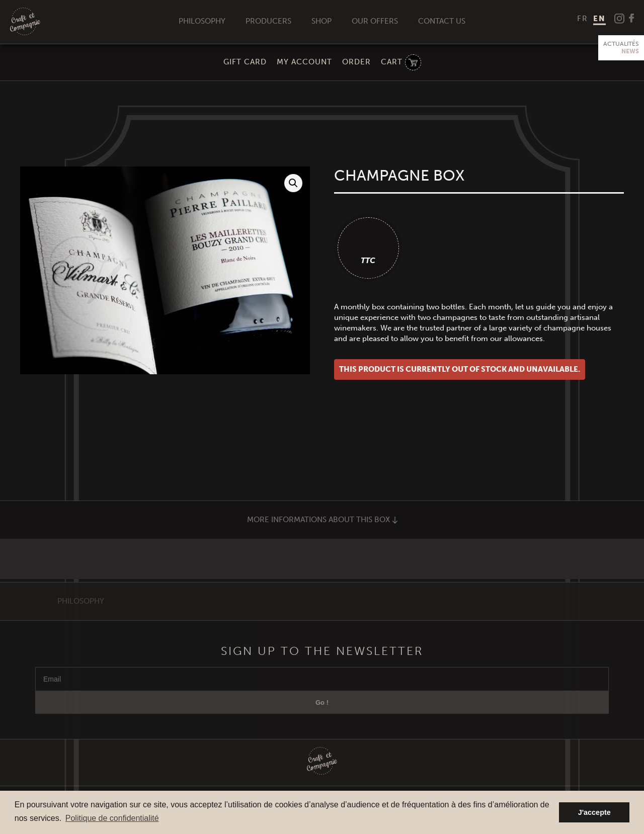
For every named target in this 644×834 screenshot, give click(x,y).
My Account (304, 62)
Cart (392, 62)
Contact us (442, 21)
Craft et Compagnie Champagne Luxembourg (25, 22)
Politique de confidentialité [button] (112, 818)
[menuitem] (583, 19)
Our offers (375, 21)
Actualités (621, 48)
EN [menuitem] (599, 19)
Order (356, 62)
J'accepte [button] (594, 812)
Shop (321, 21)
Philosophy (202, 21)
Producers (268, 21)
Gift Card (245, 62)
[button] (293, 183)
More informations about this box (322, 520)
